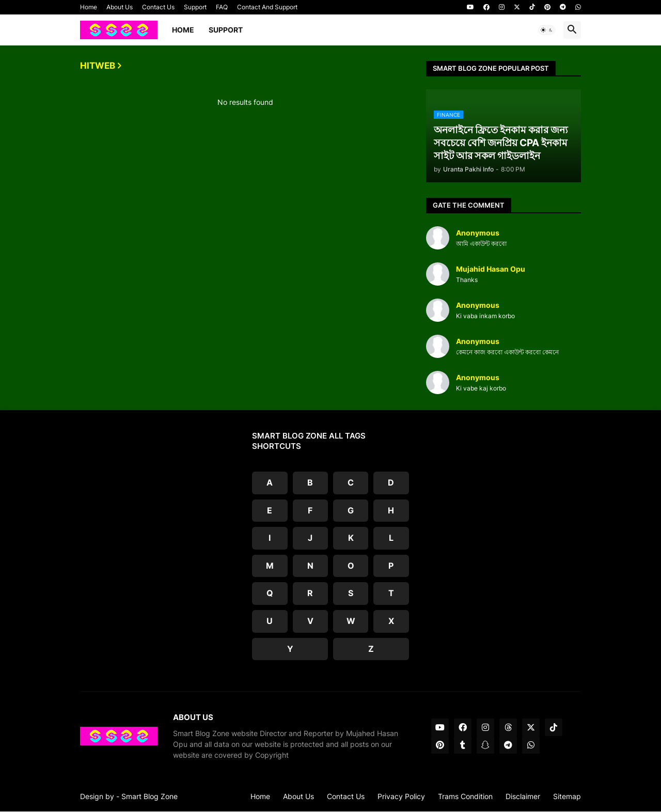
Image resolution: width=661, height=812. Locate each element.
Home (89, 7)
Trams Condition (465, 796)
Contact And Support (267, 7)
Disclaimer (523, 796)
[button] (547, 30)
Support (195, 7)
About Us (120, 7)
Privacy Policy (401, 796)
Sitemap (567, 796)
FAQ (222, 7)
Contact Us (158, 7)
